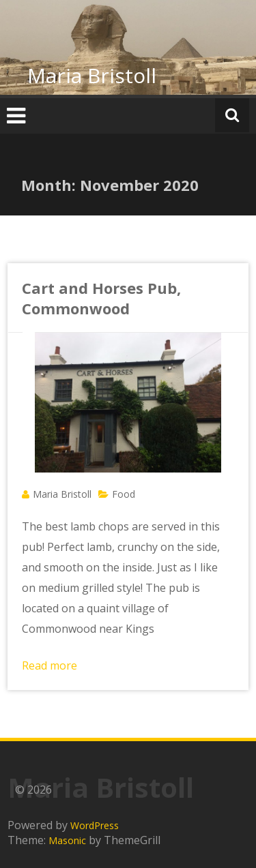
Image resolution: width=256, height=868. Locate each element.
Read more (49, 665)
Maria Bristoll (92, 75)
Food (124, 494)
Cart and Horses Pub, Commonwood (101, 298)
